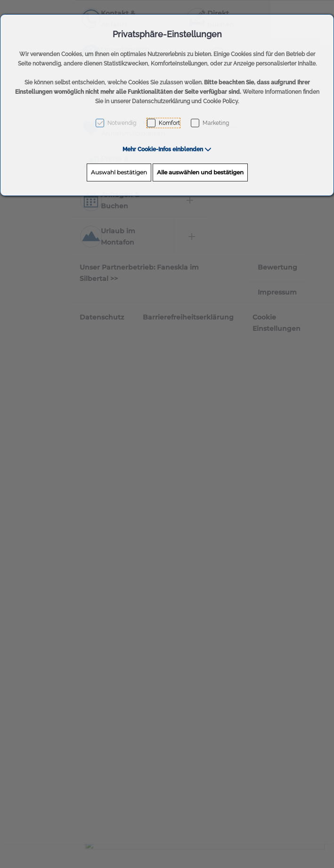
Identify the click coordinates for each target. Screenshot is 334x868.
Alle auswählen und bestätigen (200, 172)
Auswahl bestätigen (119, 172)
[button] (167, 149)
